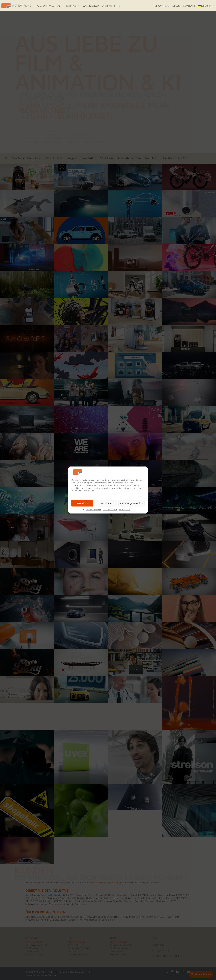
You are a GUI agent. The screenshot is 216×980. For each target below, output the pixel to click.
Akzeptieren (82, 503)
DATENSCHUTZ (110, 510)
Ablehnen (106, 503)
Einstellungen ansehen (132, 503)
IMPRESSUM (124, 510)
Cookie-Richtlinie (94, 510)
